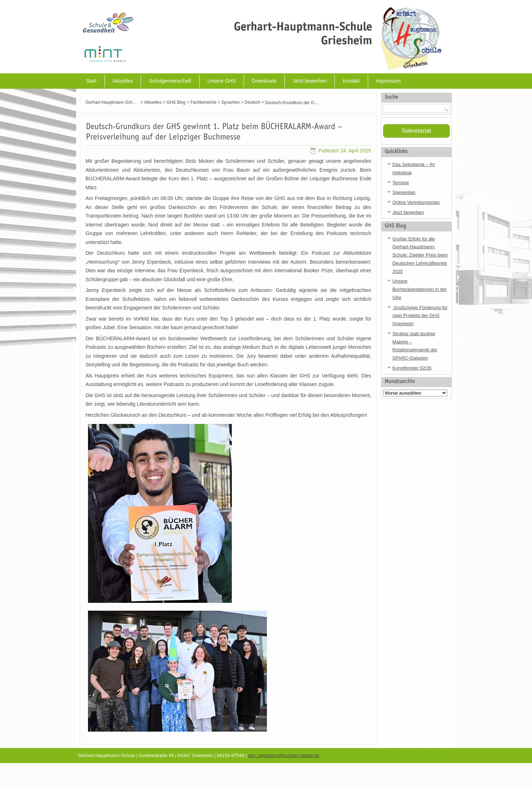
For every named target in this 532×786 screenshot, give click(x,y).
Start (91, 81)
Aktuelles (123, 81)
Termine (401, 183)
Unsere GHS (222, 81)
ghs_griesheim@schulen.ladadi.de (284, 755)
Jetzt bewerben (310, 81)
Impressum (388, 81)
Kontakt (351, 81)
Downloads (264, 81)
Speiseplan (404, 192)
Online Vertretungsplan (416, 202)
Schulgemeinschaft (170, 81)
